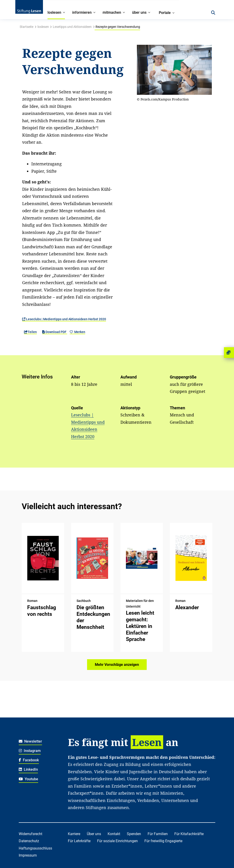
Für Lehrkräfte (79, 841)
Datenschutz (29, 841)
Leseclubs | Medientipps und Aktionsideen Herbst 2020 (64, 319)
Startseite (27, 27)
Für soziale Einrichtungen (117, 841)
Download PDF (55, 332)
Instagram (30, 751)
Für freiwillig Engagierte (163, 841)
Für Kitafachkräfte (189, 834)
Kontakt (114, 834)
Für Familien (158, 834)
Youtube (29, 779)
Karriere (74, 834)
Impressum (28, 855)
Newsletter (31, 741)
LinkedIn (28, 769)
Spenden (134, 834)
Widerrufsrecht (31, 834)
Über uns (94, 834)
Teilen (30, 332)
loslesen (43, 27)
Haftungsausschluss (35, 848)
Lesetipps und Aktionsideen (72, 27)
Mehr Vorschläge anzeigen (117, 665)
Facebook (29, 760)
